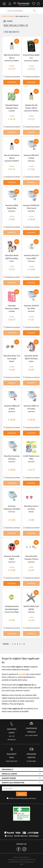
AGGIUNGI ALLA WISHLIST (13, 77)
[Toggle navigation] (4, 4)
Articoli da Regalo (8, 16)
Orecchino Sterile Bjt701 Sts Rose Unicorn (31, 359)
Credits (21, 864)
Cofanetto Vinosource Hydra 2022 (12, 308)
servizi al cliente (9, 774)
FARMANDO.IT (8, 769)
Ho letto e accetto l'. (21, 798)
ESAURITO (12, 132)
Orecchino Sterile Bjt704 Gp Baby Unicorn (12, 258)
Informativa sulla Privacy (28, 798)
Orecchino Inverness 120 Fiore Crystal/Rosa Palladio (12, 459)
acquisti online (9, 778)
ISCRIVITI (21, 794)
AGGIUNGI (12, 82)
